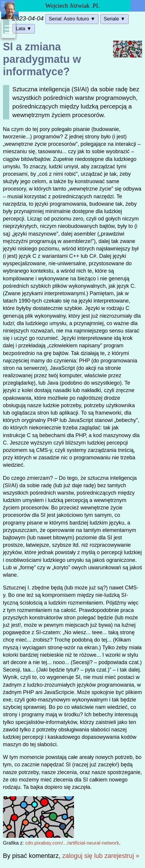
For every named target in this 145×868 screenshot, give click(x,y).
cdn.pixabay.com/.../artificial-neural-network (72, 843)
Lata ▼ (24, 29)
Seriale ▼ (115, 19)
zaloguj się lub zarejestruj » (101, 856)
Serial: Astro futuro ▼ (72, 19)
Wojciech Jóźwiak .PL (72, 6)
